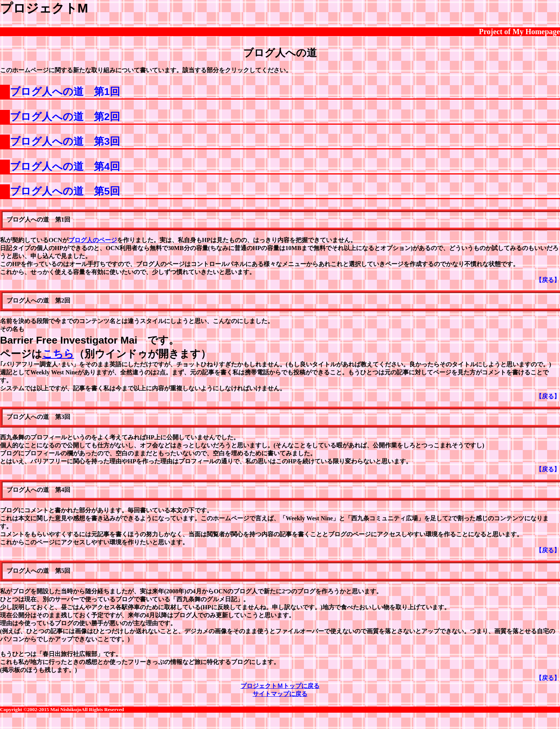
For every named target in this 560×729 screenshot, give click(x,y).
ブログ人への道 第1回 (65, 92)
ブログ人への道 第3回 (65, 141)
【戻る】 (548, 280)
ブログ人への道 (280, 53)
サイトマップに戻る (280, 694)
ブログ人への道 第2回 (65, 117)
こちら (58, 354)
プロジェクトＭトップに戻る (280, 686)
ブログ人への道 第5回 (65, 191)
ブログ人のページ (93, 240)
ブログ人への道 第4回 (65, 166)
